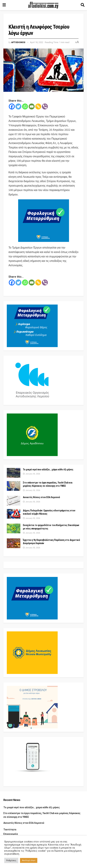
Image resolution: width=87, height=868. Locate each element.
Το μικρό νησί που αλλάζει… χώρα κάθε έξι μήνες (48, 469)
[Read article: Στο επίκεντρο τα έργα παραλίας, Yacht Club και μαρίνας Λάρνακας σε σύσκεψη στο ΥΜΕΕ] (14, 486)
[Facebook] (12, 106)
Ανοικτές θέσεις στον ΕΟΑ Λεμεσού (41, 497)
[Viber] (45, 106)
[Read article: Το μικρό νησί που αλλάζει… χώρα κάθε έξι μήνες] (14, 473)
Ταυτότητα (10, 830)
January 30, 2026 (31, 474)
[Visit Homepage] (43, 5)
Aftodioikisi (18, 42)
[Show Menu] (4, 5)
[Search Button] (83, 5)
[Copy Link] (38, 106)
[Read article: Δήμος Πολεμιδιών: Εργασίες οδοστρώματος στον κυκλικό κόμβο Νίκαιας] (14, 514)
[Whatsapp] (25, 106)
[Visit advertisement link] (43, 221)
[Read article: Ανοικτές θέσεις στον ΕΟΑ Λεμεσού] (14, 501)
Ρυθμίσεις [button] (11, 860)
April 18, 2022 (37, 42)
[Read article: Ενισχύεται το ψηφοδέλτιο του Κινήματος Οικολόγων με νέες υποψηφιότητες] (14, 528)
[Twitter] (18, 106)
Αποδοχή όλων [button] (29, 860)
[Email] (32, 106)
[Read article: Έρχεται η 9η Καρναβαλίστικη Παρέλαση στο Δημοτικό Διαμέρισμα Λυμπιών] (14, 543)
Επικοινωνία (11, 834)
